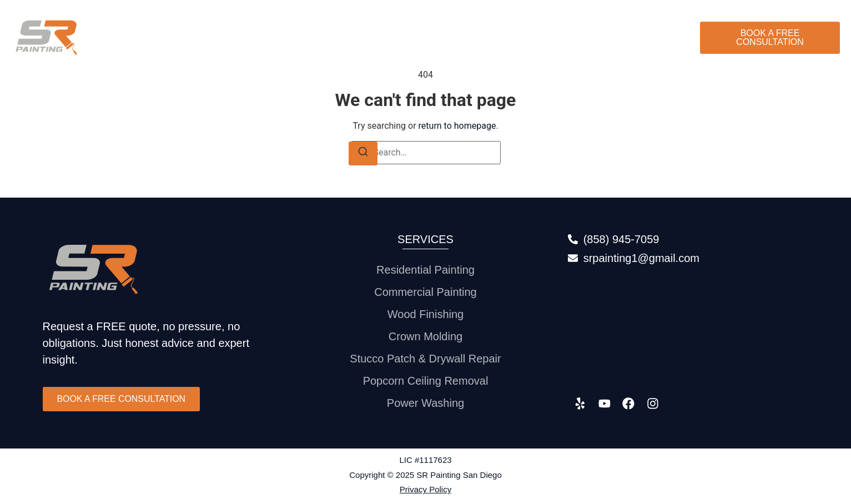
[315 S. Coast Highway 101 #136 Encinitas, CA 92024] (688, 329)
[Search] (363, 153)
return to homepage (457, 126)
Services (500, 38)
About (554, 38)
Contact (661, 38)
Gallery (605, 38)
